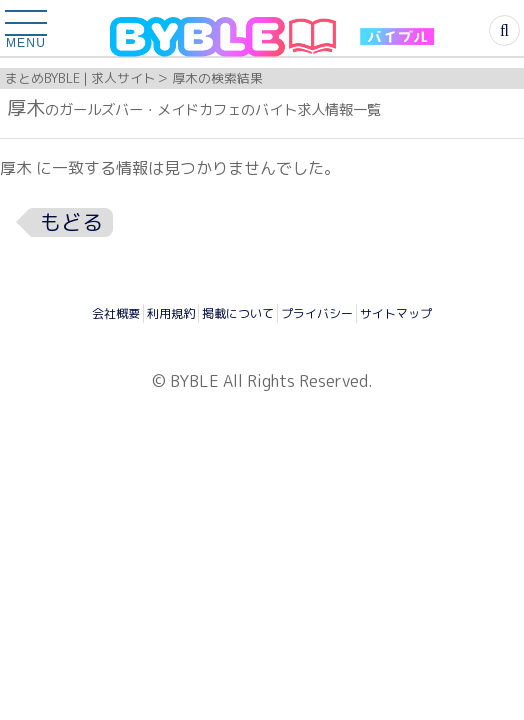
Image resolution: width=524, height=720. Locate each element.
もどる (71, 222)
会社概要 (116, 313)
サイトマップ (396, 313)
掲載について (238, 313)
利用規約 (171, 313)
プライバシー (317, 313)
